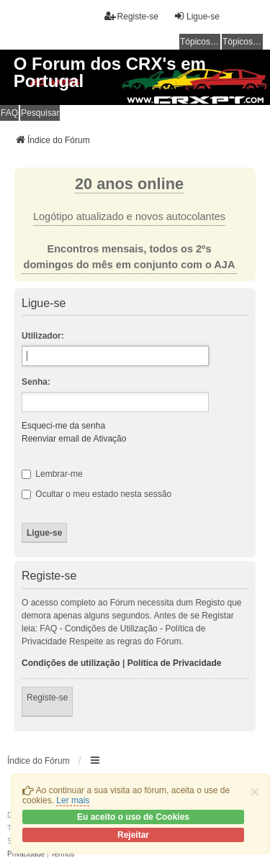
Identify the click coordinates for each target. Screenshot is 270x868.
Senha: (36, 382)
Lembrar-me (52, 474)
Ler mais (73, 800)
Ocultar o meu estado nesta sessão (96, 494)
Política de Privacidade (175, 663)
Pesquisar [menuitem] (40, 113)
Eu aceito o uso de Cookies (133, 817)
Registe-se (47, 698)
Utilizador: (43, 336)
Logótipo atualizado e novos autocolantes (129, 216)
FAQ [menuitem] (9, 113)
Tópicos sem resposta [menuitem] (200, 42)
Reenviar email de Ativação (74, 439)
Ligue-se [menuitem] (197, 16)
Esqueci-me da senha (63, 426)
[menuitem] (26, 854)
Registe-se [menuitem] (131, 16)
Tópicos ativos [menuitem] (243, 42)
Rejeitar (133, 835)
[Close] (255, 791)
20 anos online (129, 184)
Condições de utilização (71, 663)
